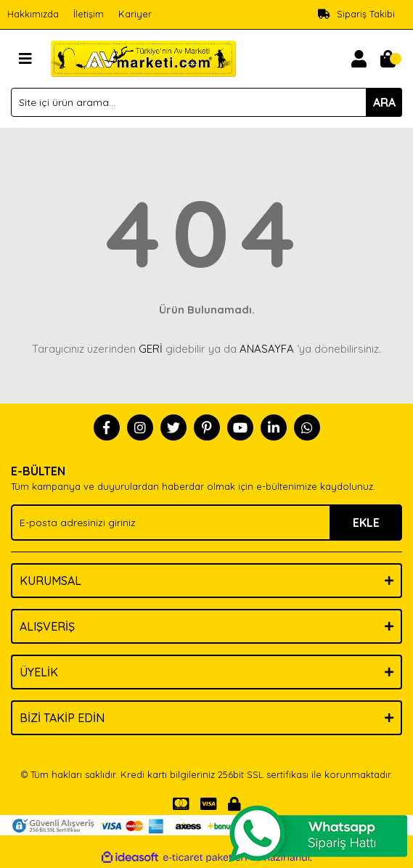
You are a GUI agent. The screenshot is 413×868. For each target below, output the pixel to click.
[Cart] (388, 59)
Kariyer (135, 14)
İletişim (89, 14)
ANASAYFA (267, 349)
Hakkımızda (33, 14)
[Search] (206, 102)
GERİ (151, 349)
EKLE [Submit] (366, 523)
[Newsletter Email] (206, 523)
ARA (384, 102)
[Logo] (143, 57)
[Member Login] (359, 59)
